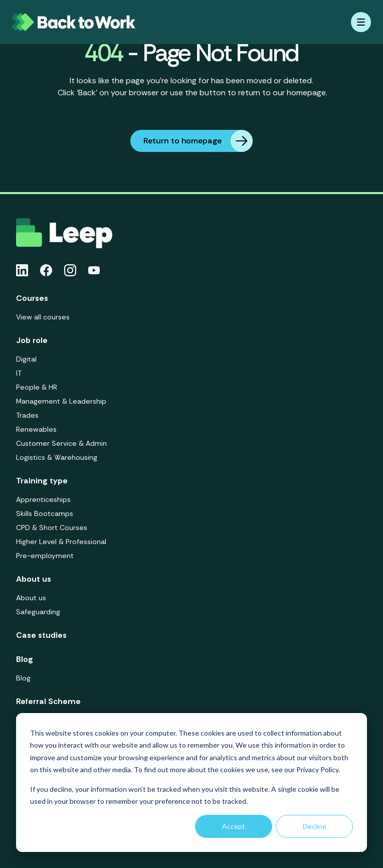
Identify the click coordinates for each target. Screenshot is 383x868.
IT (19, 373)
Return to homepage (198, 141)
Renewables (36, 429)
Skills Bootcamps (45, 513)
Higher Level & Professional (61, 542)
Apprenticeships (43, 499)
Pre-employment (45, 556)
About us (31, 598)
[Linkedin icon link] (22, 270)
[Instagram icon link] (70, 270)
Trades (27, 415)
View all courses (43, 317)
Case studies (41, 635)
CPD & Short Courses (52, 528)
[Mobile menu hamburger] (361, 22)
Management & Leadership (61, 401)
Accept (234, 826)
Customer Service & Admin (61, 443)
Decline (315, 826)
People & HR (37, 387)
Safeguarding (38, 612)
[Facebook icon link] (46, 270)
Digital (26, 359)
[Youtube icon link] (94, 270)
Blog (23, 678)
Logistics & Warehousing (57, 457)
